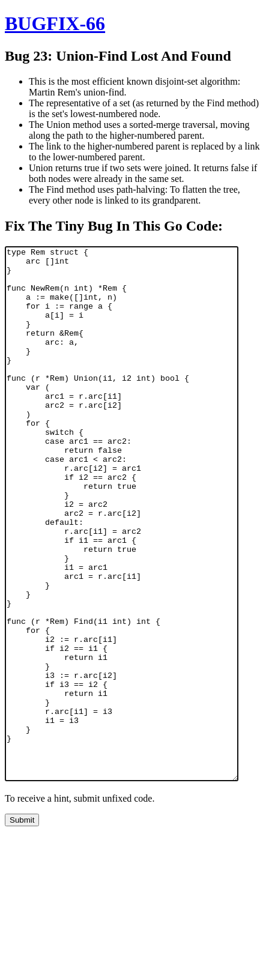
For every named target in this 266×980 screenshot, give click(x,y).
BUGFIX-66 (55, 23)
